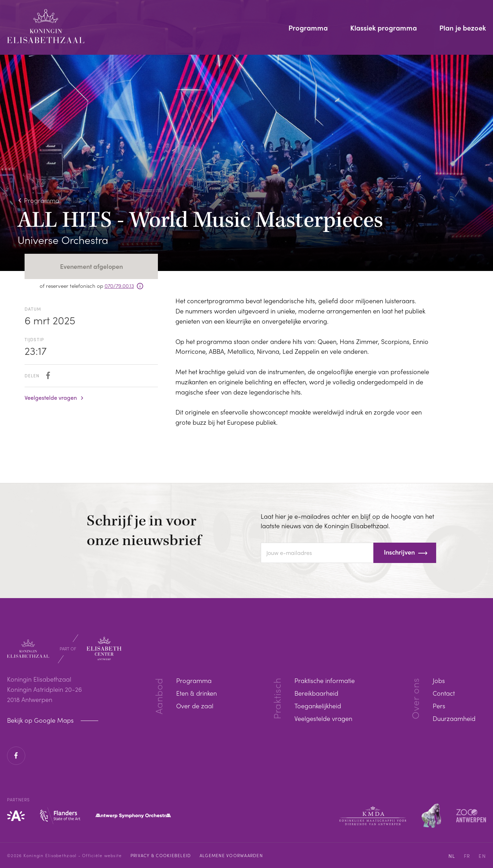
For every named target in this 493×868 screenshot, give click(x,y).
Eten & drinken (196, 693)
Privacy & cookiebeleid (161, 855)
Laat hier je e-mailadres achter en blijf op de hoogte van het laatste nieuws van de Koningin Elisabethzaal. (347, 521)
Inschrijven (399, 552)
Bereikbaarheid (316, 693)
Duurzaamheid (454, 718)
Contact (444, 693)
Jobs (439, 680)
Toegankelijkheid (318, 706)
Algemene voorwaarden (231, 855)
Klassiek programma (384, 28)
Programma (308, 28)
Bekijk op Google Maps (41, 720)
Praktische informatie (325, 680)
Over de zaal (195, 706)
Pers (439, 706)
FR (467, 856)
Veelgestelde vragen (51, 398)
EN (482, 856)
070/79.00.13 (119, 286)
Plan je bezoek (463, 28)
